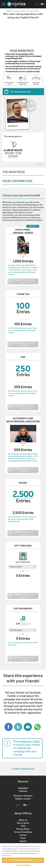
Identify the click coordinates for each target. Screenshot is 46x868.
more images (23, 255)
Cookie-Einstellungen (23, 865)
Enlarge (23, 443)
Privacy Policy (23, 829)
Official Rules (39, 164)
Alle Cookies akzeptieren (23, 860)
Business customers (23, 796)
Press (23, 838)
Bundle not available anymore (25, 281)
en (45, 4)
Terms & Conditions (23, 832)
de (39, 4)
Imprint (23, 841)
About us (23, 820)
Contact (23, 835)
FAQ (23, 826)
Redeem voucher (23, 799)
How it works (23, 823)
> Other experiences (23, 769)
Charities (23, 791)
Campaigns (23, 788)
